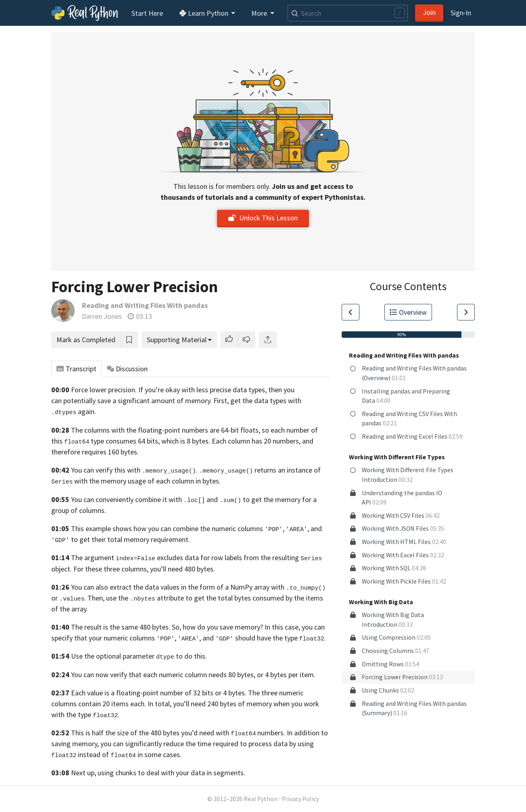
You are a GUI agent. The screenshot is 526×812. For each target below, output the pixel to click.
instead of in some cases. (129, 754)
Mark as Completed (86, 340)
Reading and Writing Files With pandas (145, 305)
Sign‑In (461, 13)
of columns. (88, 510)
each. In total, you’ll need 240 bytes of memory (201, 704)
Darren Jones (102, 316)
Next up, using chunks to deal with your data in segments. (158, 773)
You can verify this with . (134, 470)
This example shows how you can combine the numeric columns (167, 528)
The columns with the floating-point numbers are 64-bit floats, (166, 430)
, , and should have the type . (241, 638)
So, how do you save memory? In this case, (236, 627)
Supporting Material (177, 340)
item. (308, 675)
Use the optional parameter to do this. (139, 656)
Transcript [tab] (76, 369)
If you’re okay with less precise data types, (202, 390)
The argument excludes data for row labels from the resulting (185, 558)
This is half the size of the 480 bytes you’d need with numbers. (178, 733)
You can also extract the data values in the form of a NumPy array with (198, 587)
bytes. (212, 481)
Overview (408, 312)
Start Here (147, 13)
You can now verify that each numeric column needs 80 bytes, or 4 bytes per (185, 675)
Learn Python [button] (205, 13)
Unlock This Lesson (263, 218)
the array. (74, 609)
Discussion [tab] (127, 369)
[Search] (348, 13)
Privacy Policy (301, 799)
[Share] (268, 340)
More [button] (260, 13)
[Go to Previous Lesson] (351, 312)
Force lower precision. (104, 390)
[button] (229, 340)
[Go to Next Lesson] (466, 312)
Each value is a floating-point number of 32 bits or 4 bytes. (159, 693)
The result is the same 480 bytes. (121, 627)
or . (69, 598)
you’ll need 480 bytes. (183, 569)
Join (429, 12)
